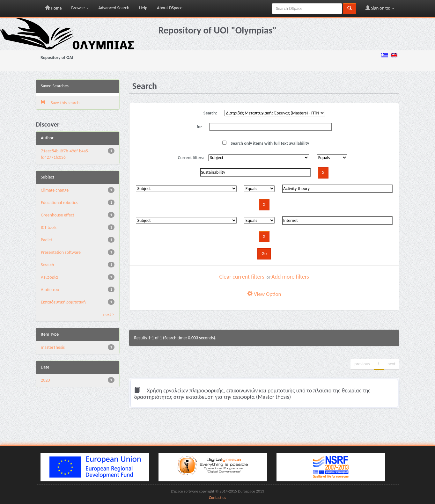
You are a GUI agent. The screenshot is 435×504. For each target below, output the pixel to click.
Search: (210, 113)
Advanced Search (114, 8)
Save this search (60, 103)
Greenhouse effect (58, 215)
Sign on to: (380, 8)
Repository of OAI (57, 58)
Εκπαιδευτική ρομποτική (63, 302)
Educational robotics (59, 203)
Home (53, 8)
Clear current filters (242, 277)
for (199, 127)
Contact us (217, 497)
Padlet (47, 240)
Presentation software (61, 252)
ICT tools (49, 227)
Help (143, 8)
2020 (45, 380)
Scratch (47, 265)
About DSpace (170, 8)
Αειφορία (49, 277)
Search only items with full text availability (266, 143)
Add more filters (290, 277)
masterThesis (53, 347)
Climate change (55, 190)
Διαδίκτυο (50, 290)
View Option (264, 294)
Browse (80, 8)
